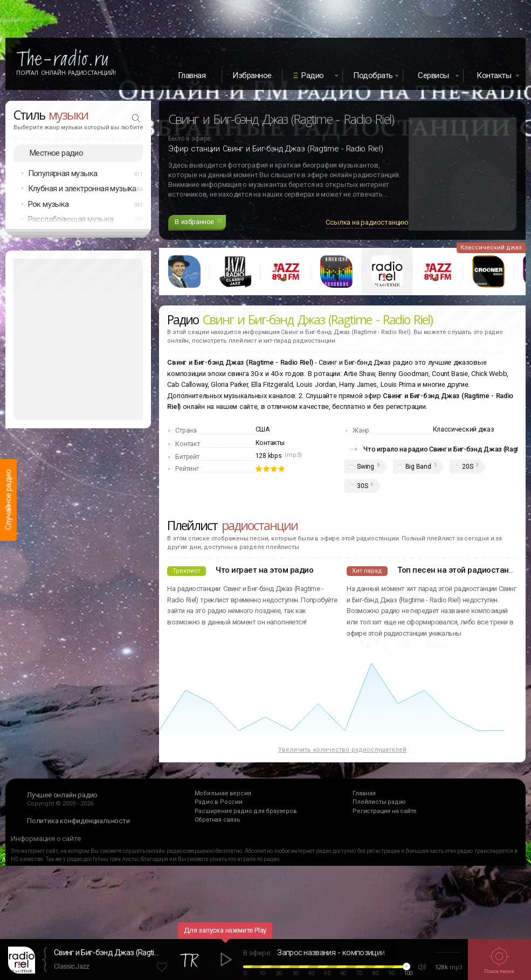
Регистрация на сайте (385, 811)
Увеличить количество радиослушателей (342, 750)
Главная (192, 75)
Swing (366, 467)
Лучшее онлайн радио (62, 795)
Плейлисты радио (379, 802)
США (263, 429)
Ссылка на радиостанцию (367, 222)
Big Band (418, 467)
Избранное (252, 75)
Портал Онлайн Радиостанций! (66, 73)
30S (362, 486)
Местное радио (56, 153)
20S (467, 467)
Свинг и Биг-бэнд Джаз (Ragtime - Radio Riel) (108, 953)
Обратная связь (218, 820)
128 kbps (269, 456)
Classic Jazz (72, 966)
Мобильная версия (223, 793)
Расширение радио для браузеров (246, 811)
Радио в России (219, 802)
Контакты (270, 443)
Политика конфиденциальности (78, 821)
